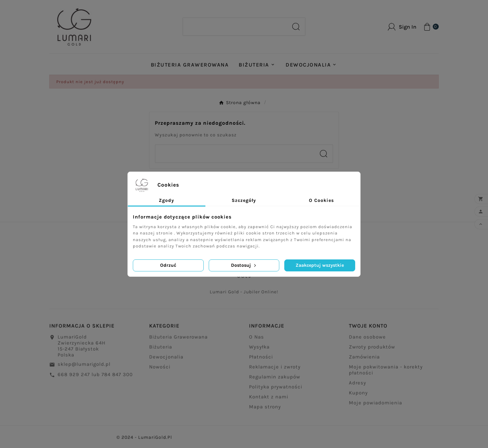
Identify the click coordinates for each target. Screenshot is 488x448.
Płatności (261, 360)
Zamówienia (364, 360)
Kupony (358, 396)
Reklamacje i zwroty (275, 370)
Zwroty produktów (372, 350)
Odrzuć (168, 265)
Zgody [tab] (166, 200)
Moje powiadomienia (375, 406)
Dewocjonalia (166, 360)
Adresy (358, 386)
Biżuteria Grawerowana (178, 340)
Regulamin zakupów (275, 380)
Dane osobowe (367, 340)
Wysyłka (259, 350)
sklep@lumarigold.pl (84, 368)
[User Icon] (402, 27)
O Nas (256, 340)
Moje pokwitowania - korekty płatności (386, 373)
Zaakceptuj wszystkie (320, 265)
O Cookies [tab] (321, 200)
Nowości (160, 370)
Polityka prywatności (276, 390)
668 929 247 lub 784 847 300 (95, 378)
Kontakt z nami (269, 400)
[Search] (235, 27)
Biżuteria (161, 350)
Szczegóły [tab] (244, 200)
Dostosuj (244, 265)
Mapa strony (265, 410)
